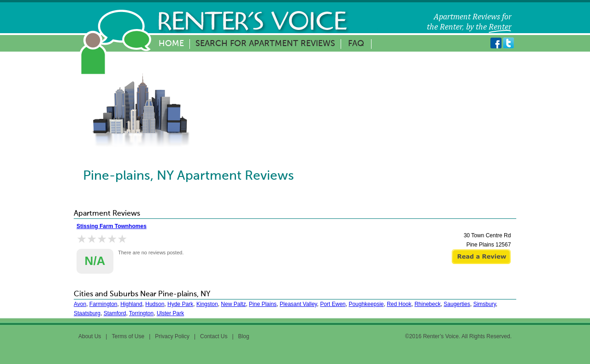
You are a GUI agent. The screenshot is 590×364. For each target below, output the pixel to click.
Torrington (141, 313)
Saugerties (457, 304)
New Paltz (233, 304)
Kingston (207, 304)
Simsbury (485, 304)
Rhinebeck (428, 304)
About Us (90, 336)
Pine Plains (263, 304)
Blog (244, 336)
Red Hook (399, 304)
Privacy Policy (172, 336)
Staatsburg (87, 313)
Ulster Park (170, 313)
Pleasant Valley (298, 304)
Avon (80, 304)
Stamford (115, 313)
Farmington (103, 304)
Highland (131, 304)
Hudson (155, 304)
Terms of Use (128, 336)
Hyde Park (180, 304)
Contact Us (214, 336)
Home (171, 44)
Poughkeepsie (366, 304)
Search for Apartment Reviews (265, 44)
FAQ (356, 44)
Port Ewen (333, 304)
